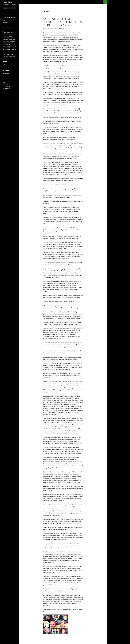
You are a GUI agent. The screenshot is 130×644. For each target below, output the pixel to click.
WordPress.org (6, 88)
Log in (4, 82)
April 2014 (5, 65)
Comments (6, 86)
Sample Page (99, 2)
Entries (5, 84)
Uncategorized (6, 74)
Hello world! (5, 22)
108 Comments (64, 28)
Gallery (47, 28)
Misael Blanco (7, 2)
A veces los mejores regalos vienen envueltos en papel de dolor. (62, 22)
